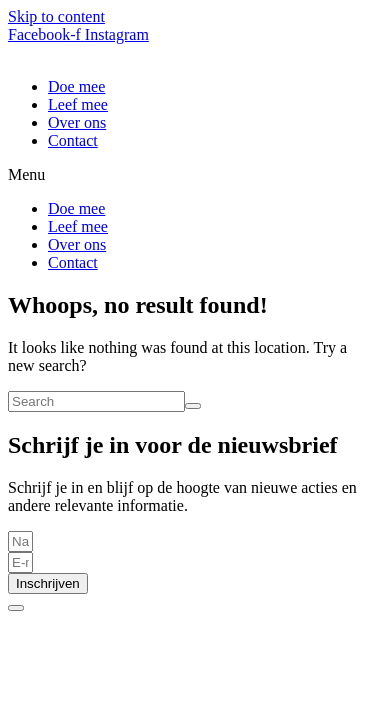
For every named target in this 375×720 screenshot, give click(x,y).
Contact (73, 140)
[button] (187, 175)
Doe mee (76, 86)
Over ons (77, 122)
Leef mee (78, 104)
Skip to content (56, 16)
